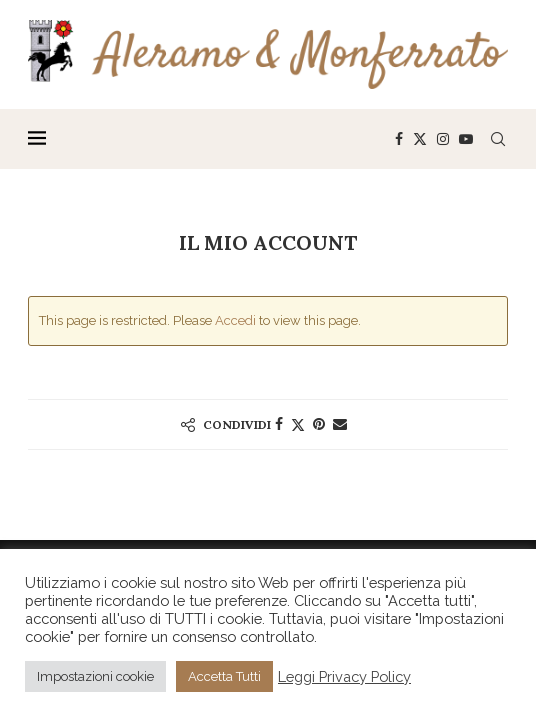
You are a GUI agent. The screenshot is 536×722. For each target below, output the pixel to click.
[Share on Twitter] (298, 424)
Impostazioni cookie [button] (95, 676)
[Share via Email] (340, 424)
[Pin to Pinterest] (319, 424)
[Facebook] (399, 139)
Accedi (235, 320)
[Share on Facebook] (279, 424)
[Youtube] (466, 139)
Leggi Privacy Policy (344, 676)
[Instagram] (443, 139)
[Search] (498, 139)
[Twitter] (420, 139)
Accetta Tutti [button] (224, 676)
